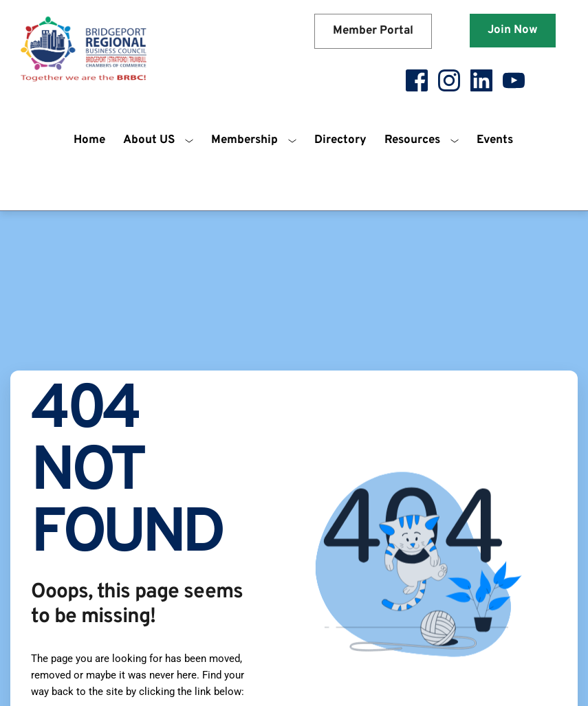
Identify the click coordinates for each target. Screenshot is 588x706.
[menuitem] (89, 141)
